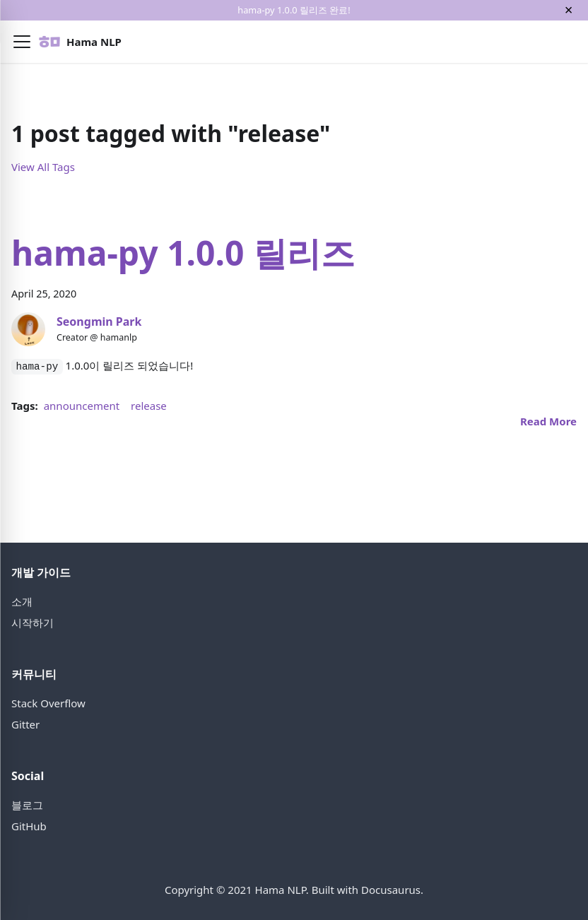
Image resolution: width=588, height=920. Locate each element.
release (149, 406)
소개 (22, 601)
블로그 (27, 805)
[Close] (569, 10)
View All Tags (43, 167)
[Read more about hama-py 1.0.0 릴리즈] (548, 421)
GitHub (29, 826)
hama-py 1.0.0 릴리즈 (183, 253)
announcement (82, 406)
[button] (22, 42)
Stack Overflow (48, 703)
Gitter (25, 724)
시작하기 (33, 623)
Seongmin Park (99, 322)
